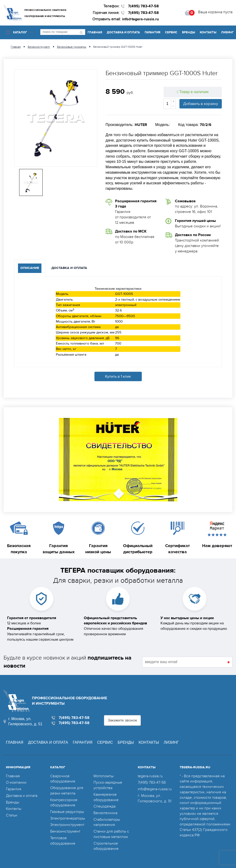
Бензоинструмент (65, 831)
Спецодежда (105, 806)
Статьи (12, 815)
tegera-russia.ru (150, 776)
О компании (16, 782)
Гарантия (152, 32)
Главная (95, 32)
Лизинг (227, 32)
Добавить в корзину (201, 104)
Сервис (171, 32)
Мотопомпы (104, 776)
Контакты (208, 32)
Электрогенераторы (68, 818)
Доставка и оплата (123, 32)
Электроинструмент (67, 825)
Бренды (189, 32)
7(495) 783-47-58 (143, 6)
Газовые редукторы (67, 812)
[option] (56, 118)
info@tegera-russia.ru (140, 19)
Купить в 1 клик (118, 376)
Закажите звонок (122, 720)
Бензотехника (105, 813)
